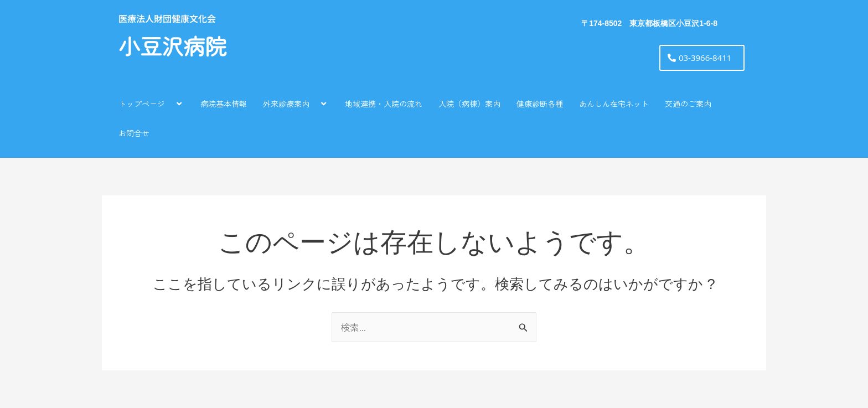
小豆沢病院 (172, 47)
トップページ (151, 103)
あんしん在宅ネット (614, 104)
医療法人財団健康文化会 (167, 18)
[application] (169, 103)
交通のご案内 (688, 104)
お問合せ (134, 133)
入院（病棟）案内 (469, 104)
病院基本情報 (224, 104)
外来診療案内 (296, 103)
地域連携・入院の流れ (384, 104)
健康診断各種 (540, 104)
